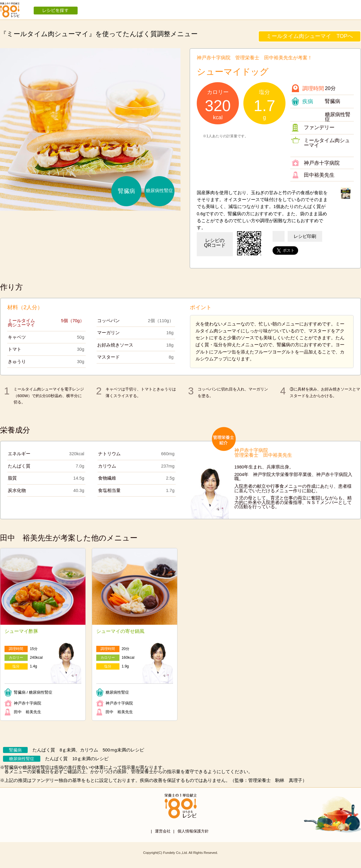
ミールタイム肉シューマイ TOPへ (310, 36)
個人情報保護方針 (193, 831)
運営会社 (163, 831)
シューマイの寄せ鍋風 (120, 631)
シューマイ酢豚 (21, 631)
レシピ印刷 (305, 236)
